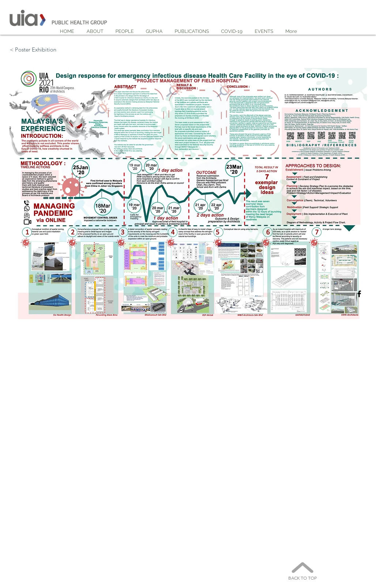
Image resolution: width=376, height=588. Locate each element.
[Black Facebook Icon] (359, 294)
